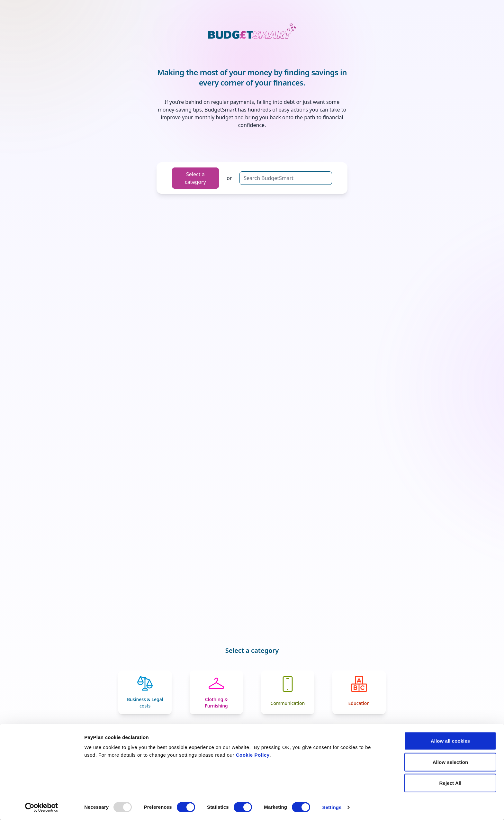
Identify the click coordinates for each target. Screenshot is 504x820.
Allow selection (450, 762)
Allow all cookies (450, 741)
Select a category (195, 178)
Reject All (450, 783)
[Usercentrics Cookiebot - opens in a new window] (42, 807)
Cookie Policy (253, 755)
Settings (332, 807)
